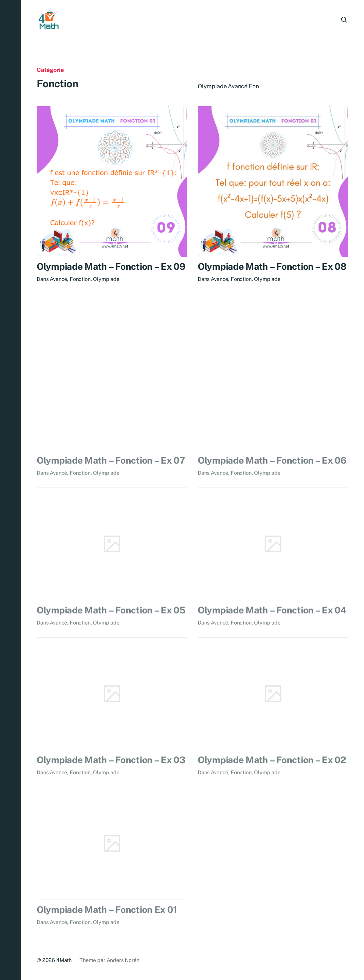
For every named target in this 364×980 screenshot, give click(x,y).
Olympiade (106, 279)
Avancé (58, 279)
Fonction (80, 279)
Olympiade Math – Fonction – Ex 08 (272, 268)
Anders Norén (123, 960)
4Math (64, 960)
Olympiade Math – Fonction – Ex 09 (111, 267)
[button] (10, 490)
